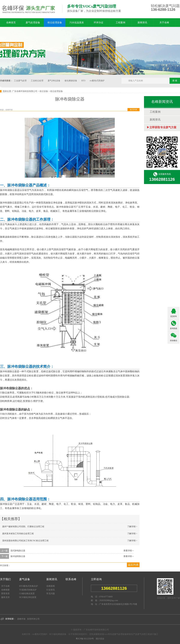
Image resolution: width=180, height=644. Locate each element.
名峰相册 (5, 590)
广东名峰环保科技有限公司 (25, 91)
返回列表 (133, 110)
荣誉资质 (5, 594)
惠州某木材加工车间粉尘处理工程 (18, 534)
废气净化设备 (54, 81)
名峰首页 (11, 22)
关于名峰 (164, 22)
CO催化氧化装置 (27, 594)
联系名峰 (71, 579)
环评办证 (99, 22)
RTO (83, 81)
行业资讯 (51, 590)
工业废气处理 (21, 81)
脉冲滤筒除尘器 (18, 556)
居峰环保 (21, 619)
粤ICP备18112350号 (85, 639)
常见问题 (51, 594)
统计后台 (99, 639)
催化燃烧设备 (71, 81)
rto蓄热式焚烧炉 (97, 81)
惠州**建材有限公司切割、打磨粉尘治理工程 (23, 527)
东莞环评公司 (33, 619)
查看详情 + (128, 551)
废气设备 (25, 579)
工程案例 (120, 22)
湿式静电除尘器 (18, 551)
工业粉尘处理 (37, 81)
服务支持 (5, 597)
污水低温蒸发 (77, 22)
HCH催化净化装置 (28, 597)
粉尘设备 (44, 91)
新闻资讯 (142, 22)
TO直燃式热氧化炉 (28, 590)
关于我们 (5, 579)
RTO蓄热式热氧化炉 (29, 586)
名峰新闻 (51, 586)
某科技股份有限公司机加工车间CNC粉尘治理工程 (25, 541)
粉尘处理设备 (55, 22)
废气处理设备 (33, 22)
